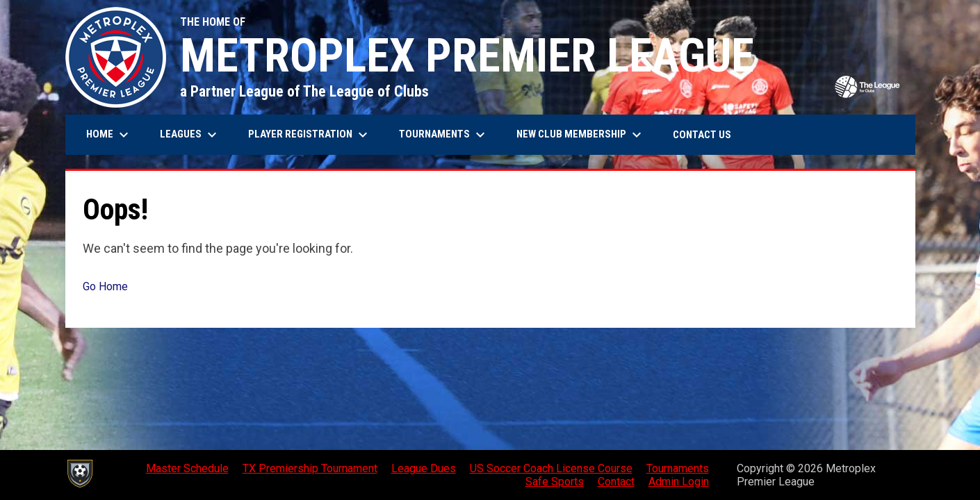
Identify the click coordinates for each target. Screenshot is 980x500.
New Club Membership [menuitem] (581, 135)
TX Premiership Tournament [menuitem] (310, 468)
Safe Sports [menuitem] (555, 482)
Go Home (105, 286)
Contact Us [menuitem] (702, 135)
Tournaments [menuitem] (444, 135)
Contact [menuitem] (616, 482)
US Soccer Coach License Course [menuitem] (551, 468)
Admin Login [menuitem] (679, 482)
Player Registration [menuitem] (310, 135)
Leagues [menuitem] (190, 135)
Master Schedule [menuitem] (187, 468)
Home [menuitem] (109, 135)
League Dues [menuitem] (424, 468)
